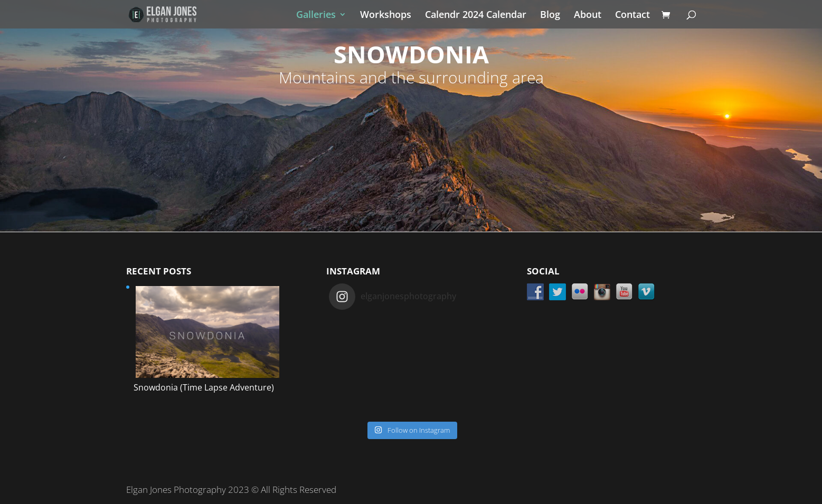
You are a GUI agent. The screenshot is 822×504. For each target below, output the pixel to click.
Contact (632, 16)
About (588, 16)
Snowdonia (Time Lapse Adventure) (204, 387)
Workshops (386, 16)
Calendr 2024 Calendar (476, 16)
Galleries (316, 16)
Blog (550, 16)
